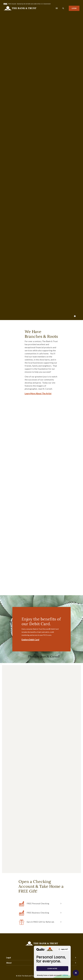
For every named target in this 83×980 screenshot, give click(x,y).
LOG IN (65, 975)
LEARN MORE (52, 969)
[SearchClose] (63, 8)
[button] (42, 904)
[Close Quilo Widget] (76, 973)
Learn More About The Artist (38, 393)
